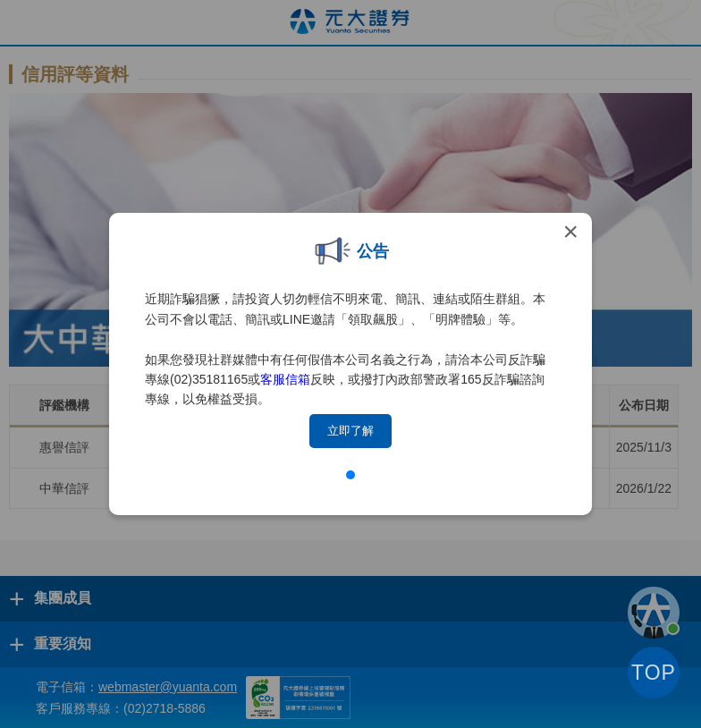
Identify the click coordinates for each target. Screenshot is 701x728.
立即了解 (350, 431)
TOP (654, 673)
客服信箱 (285, 379)
